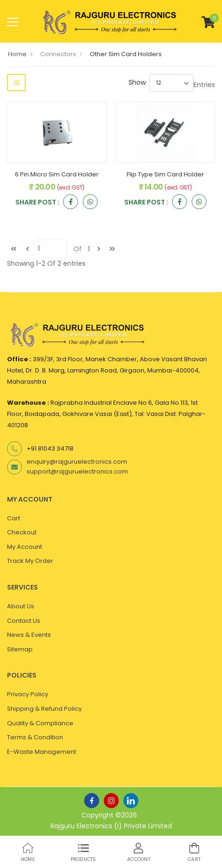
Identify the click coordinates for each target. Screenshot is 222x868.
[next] (99, 249)
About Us (21, 606)
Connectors (58, 54)
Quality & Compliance (40, 723)
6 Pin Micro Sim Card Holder (57, 174)
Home (17, 54)
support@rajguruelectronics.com (77, 471)
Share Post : (37, 203)
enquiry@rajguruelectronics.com (77, 462)
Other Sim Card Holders (126, 54)
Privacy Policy (28, 694)
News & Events (29, 635)
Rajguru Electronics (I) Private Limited (111, 826)
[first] (14, 249)
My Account (25, 547)
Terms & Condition (35, 737)
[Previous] (27, 249)
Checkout (22, 532)
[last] (112, 249)
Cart (14, 518)
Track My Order (30, 561)
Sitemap (20, 649)
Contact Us (24, 621)
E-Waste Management (42, 752)
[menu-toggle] (13, 22)
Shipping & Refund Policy (44, 709)
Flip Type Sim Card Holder (165, 174)
